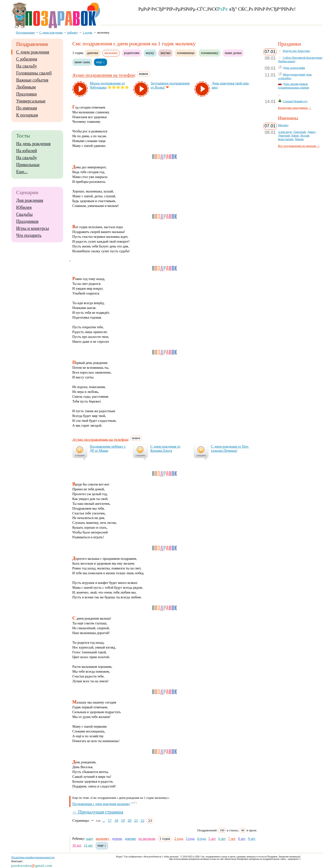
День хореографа (294, 68)
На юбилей (27, 151)
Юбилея (24, 207)
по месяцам (147, 839)
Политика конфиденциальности (33, 857)
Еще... (22, 172)
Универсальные (31, 101)
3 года (190, 839)
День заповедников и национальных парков (294, 86)
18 (116, 820)
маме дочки (233, 53)
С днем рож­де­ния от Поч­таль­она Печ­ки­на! (230, 448)
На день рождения (33, 144)
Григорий (300, 132)
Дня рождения (30, 200)
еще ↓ (101, 62)
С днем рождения (33, 52)
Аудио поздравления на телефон (104, 75)
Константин (286, 139)
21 (136, 820)
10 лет (77, 845)
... (104, 820)
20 (129, 820)
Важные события (32, 80)
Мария (299, 139)
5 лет (212, 839)
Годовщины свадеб (34, 73)
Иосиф (305, 136)
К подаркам (27, 115)
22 (143, 820)
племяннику (210, 53)
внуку (150, 53)
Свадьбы (24, 214)
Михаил (283, 125)
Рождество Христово (296, 51)
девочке (93, 53)
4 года (201, 839)
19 (123, 820)
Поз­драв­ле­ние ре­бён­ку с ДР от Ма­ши (108, 448)
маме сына (82, 62)
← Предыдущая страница (98, 812)
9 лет (252, 839)
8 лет (242, 839)
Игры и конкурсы (33, 228)
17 (110, 820)
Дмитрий (284, 136)
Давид (311, 132)
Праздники (26, 94)
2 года (179, 839)
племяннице (186, 53)
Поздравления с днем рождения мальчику (101, 804)
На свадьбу (27, 66)
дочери (117, 839)
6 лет (222, 839)
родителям (132, 53)
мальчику (102, 839)
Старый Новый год (295, 101)
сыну (89, 839)
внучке (165, 53)
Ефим (295, 136)
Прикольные (28, 165)
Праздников (27, 221)
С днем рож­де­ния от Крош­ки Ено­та (165, 448)
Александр (285, 132)
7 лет (232, 839)
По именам (27, 108)
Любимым (26, 87)
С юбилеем (27, 59)
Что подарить (29, 235)
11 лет (88, 845)
